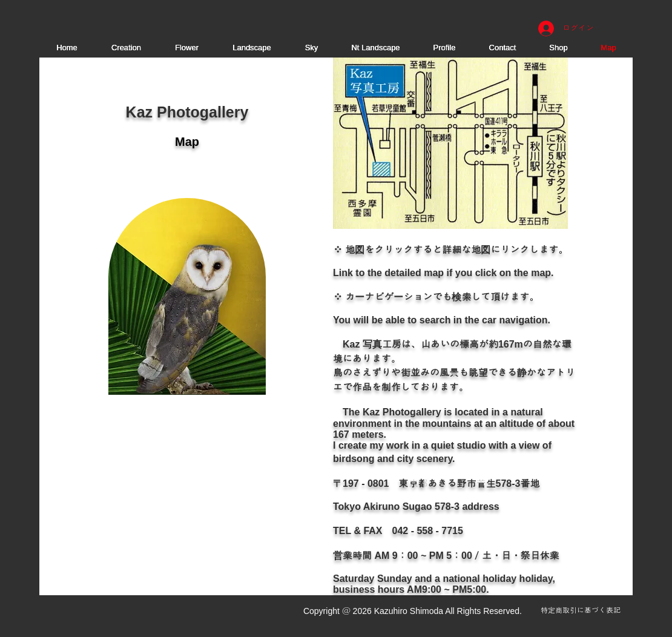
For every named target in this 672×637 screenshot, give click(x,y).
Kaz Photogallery (187, 112)
